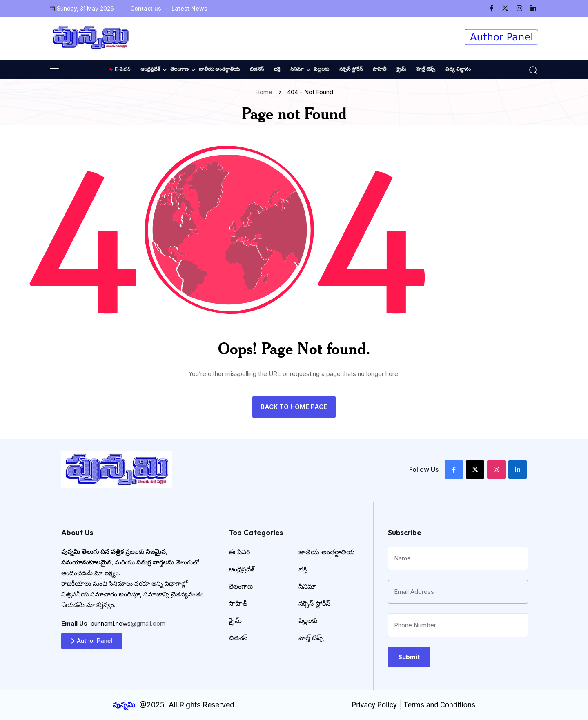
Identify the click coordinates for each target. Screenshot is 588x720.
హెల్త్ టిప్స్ (426, 69)
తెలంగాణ (179, 69)
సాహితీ (380, 69)
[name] (495, 8)
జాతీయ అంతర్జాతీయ (219, 69)
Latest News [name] (189, 8)
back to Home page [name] (294, 407)
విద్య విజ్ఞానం (458, 69)
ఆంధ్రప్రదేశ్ (150, 69)
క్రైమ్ (401, 69)
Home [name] (265, 92)
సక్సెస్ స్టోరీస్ (351, 69)
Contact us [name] (146, 8)
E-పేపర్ (119, 69)
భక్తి (277, 69)
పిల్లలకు (322, 69)
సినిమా (297, 69)
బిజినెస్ (257, 69)
